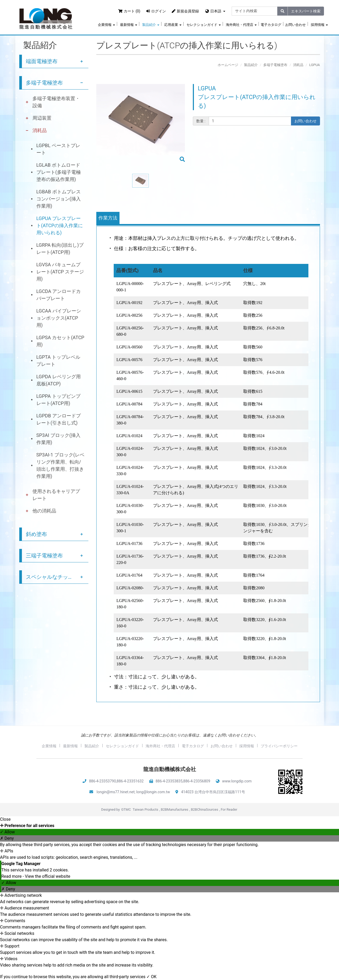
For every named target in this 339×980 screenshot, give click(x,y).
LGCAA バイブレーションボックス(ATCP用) (59, 318)
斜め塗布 (36, 534)
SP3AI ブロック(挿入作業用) (58, 439)
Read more (12, 876)
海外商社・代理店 (241, 25)
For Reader (229, 809)
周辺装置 (42, 118)
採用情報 (319, 25)
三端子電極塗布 (44, 556)
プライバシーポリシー (279, 746)
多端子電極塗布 (44, 83)
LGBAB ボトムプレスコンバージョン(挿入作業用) (59, 199)
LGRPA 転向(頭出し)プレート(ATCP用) (60, 249)
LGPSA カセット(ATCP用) (60, 341)
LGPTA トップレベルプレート (58, 361)
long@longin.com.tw (153, 792)
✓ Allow (7, 832)
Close (5, 819)
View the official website (47, 876)
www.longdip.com (237, 781)
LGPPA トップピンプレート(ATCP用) (58, 400)
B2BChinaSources (204, 809)
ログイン (156, 11)
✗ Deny (7, 838)
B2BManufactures (175, 809)
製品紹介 (151, 25)
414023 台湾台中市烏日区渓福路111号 (213, 792)
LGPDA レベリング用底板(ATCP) (59, 380)
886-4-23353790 (102, 781)
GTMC (126, 809)
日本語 (216, 11)
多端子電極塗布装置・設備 (56, 102)
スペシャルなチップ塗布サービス (57, 577)
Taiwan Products (145, 809)
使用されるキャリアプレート (56, 495)
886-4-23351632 (130, 781)
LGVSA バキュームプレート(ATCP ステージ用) (60, 272)
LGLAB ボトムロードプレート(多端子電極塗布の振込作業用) (59, 172)
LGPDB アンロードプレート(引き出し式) (59, 419)
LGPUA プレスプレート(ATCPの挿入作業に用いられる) (60, 225)
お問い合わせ (295, 25)
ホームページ (228, 65)
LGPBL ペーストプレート (58, 149)
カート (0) (129, 11)
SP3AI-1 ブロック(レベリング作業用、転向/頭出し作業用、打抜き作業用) (61, 465)
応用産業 (173, 25)
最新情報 (129, 25)
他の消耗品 (44, 511)
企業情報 (106, 25)
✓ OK (151, 977)
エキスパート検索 (306, 11)
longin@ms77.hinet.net (116, 792)
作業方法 (108, 218)
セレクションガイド (204, 25)
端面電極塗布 (42, 61)
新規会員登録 (185, 11)
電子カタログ (271, 25)
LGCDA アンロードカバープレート (59, 295)
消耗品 (40, 130)
